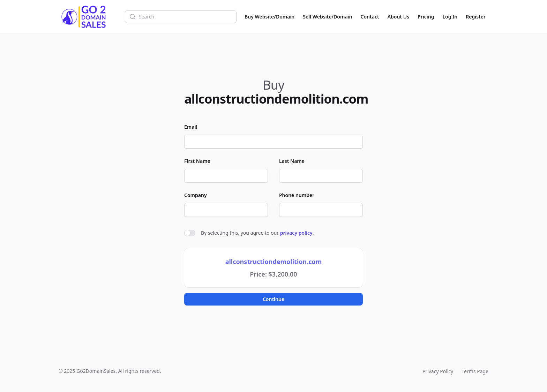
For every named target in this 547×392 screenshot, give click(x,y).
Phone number (297, 195)
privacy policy (296, 233)
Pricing (426, 17)
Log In (450, 17)
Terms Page (475, 371)
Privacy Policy (438, 371)
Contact (370, 17)
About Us (398, 17)
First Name (197, 161)
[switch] (190, 233)
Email (191, 127)
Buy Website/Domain (269, 17)
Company (196, 195)
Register (476, 17)
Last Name (292, 161)
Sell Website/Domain (327, 17)
